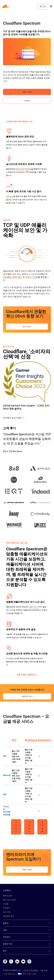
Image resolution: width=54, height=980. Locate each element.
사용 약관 (44, 970)
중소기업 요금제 (9, 900)
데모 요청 (7, 912)
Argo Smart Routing (24, 169)
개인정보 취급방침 (30, 970)
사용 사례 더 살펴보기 (27, 674)
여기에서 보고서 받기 (13, 418)
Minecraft (7, 775)
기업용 (6, 904)
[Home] (6, 6)
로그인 (43, 6)
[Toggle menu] (51, 6)
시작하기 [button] (27, 101)
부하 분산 (10, 196)
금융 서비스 (34, 607)
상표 (34, 974)
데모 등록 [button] (42, 827)
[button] (27, 52)
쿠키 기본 (24, 974)
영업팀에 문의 (9, 916)
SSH (5, 756)
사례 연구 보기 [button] (27, 696)
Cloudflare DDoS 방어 (13, 277)
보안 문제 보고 (10, 974)
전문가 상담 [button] (27, 92)
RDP (5, 795)
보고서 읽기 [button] (27, 327)
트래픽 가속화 (32, 277)
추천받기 (7, 908)
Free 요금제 (8, 896)
